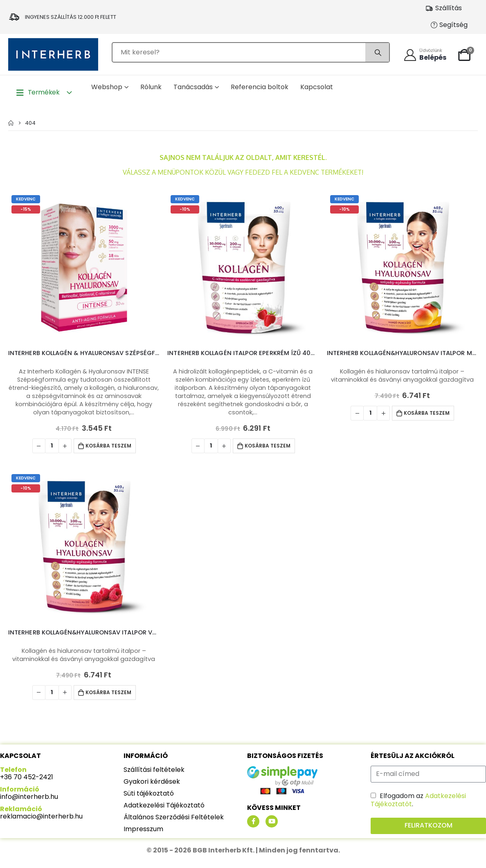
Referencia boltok (260, 87)
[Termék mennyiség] (52, 446)
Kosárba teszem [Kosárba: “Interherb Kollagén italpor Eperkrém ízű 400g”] (268, 446)
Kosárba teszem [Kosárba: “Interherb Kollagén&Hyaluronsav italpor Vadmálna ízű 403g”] (108, 692)
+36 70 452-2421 (27, 777)
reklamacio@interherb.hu (41, 816)
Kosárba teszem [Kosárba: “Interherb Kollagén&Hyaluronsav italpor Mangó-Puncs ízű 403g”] (427, 413)
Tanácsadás (193, 87)
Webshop (107, 87)
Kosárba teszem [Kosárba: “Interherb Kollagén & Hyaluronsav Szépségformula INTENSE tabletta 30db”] (108, 446)
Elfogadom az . (418, 800)
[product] (84, 267)
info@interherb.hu (29, 797)
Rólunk (151, 87)
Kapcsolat (317, 87)
